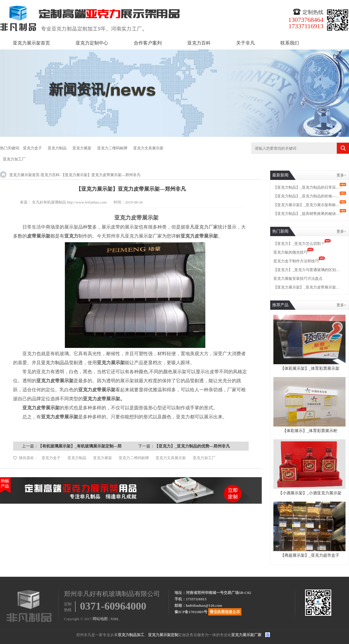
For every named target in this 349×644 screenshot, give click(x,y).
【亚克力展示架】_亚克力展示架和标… (307, 205)
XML (115, 619)
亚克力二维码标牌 (112, 148)
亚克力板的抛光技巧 (290, 252)
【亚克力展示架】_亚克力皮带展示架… (307, 287)
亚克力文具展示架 (148, 148)
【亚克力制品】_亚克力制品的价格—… (307, 196)
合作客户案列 (148, 43)
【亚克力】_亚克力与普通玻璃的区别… (307, 270)
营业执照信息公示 (225, 612)
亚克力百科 (199, 43)
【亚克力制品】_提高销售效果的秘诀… (307, 214)
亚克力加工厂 (14, 159)
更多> (341, 175)
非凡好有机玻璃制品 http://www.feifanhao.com (69, 202)
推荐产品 (280, 305)
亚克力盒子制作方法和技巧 (296, 261)
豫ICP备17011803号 (191, 612)
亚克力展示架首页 (31, 43)
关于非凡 (245, 43)
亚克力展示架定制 (163, 635)
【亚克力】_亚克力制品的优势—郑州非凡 (192, 446)
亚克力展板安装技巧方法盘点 (298, 278)
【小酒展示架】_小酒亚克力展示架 (310, 493)
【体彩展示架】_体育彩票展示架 (310, 368)
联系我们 (290, 43)
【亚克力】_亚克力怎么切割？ (299, 244)
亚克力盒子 (32, 148)
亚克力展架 (82, 148)
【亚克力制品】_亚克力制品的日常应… (307, 187)
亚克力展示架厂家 (246, 635)
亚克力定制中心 (92, 43)
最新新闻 (280, 175)
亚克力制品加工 (131, 635)
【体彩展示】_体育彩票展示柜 (310, 431)
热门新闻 (280, 231)
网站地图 (100, 619)
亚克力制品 (57, 148)
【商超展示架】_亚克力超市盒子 (310, 555)
